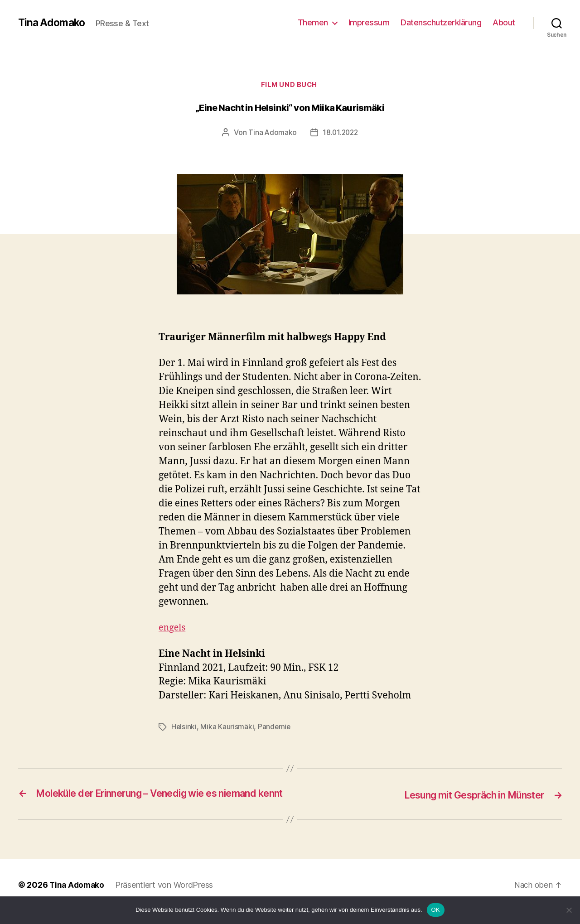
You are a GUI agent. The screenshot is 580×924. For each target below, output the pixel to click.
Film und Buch (290, 86)
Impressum (369, 22)
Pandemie (275, 728)
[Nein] (569, 910)
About (504, 22)
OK (436, 910)
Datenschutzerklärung (441, 22)
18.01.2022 (340, 134)
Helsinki (184, 728)
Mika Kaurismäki (227, 728)
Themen (313, 22)
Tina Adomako (53, 23)
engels (173, 629)
